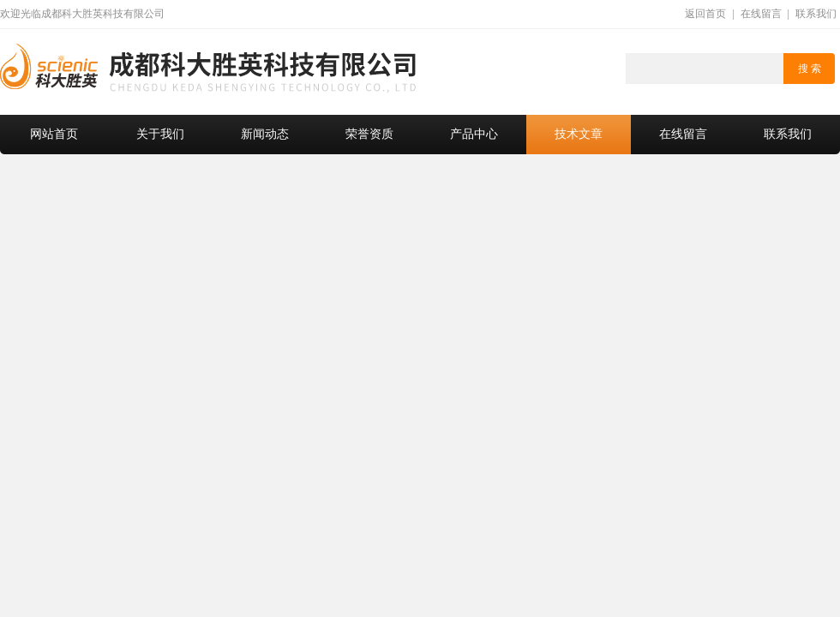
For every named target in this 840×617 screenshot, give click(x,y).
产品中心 (474, 134)
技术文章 (579, 134)
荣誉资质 (369, 134)
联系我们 (816, 14)
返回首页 (705, 14)
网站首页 (54, 134)
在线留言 (761, 14)
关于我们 (160, 134)
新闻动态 (265, 134)
